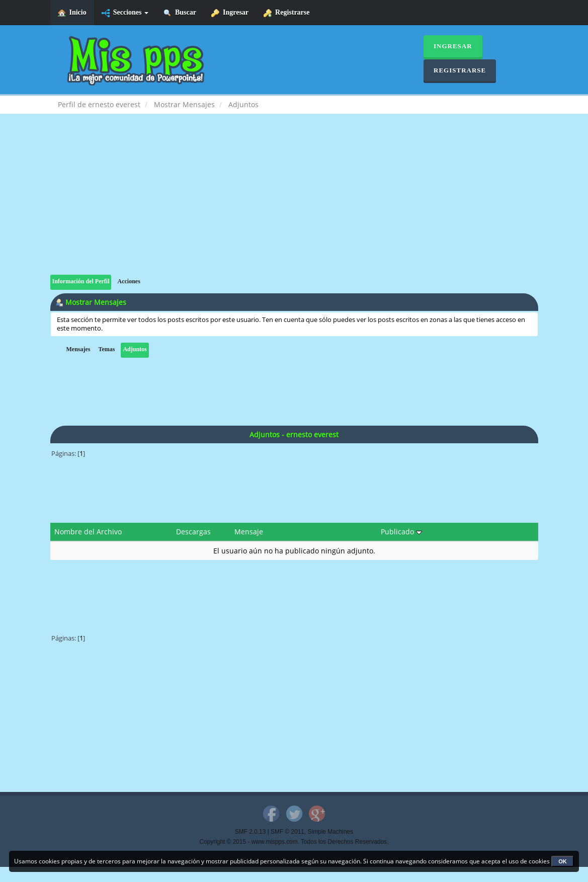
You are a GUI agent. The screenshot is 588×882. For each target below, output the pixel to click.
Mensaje (249, 532)
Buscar (180, 13)
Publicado (401, 532)
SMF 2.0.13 (250, 832)
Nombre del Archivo (88, 532)
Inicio (72, 13)
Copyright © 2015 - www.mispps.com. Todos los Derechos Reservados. (294, 842)
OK (563, 861)
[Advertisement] (294, 204)
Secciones (125, 13)
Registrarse (286, 13)
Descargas (193, 532)
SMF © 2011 (287, 832)
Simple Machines (331, 832)
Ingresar (230, 13)
